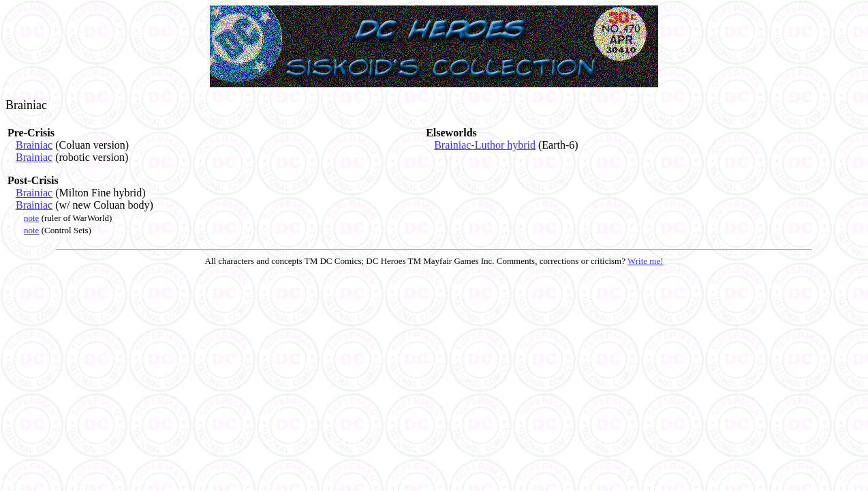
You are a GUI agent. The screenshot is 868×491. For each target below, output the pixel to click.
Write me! (646, 261)
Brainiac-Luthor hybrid (485, 145)
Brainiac (34, 145)
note (31, 218)
